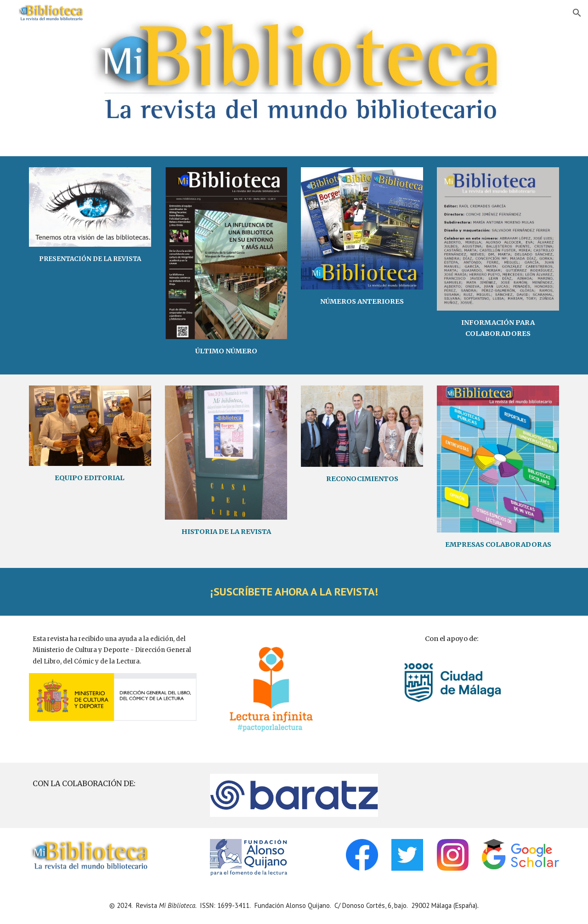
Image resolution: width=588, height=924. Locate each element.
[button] (577, 13)
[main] (90, 259)
